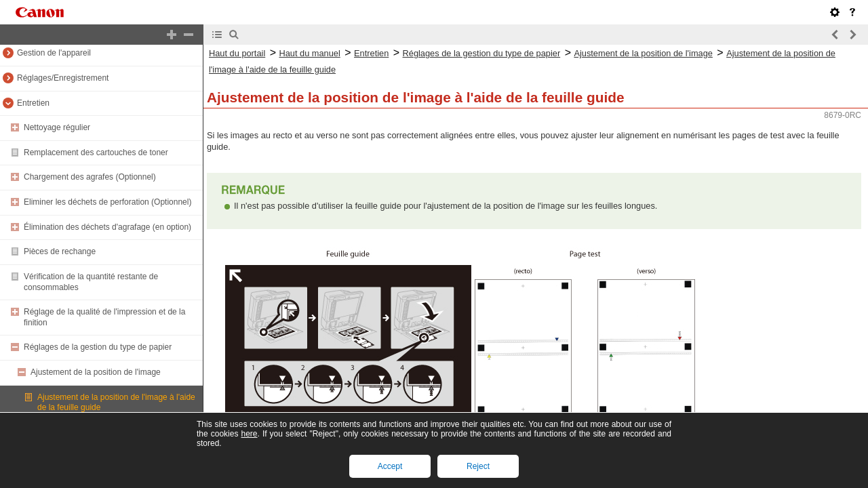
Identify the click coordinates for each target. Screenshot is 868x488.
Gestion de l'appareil (54, 53)
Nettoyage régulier (57, 127)
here (249, 434)
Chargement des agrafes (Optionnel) (90, 177)
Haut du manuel (309, 53)
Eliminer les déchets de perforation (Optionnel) (107, 202)
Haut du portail (237, 53)
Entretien (33, 103)
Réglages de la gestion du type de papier (98, 347)
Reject (478, 466)
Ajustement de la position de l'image (96, 372)
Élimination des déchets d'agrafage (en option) (107, 227)
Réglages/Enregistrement (63, 78)
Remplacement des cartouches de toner (96, 152)
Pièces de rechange (60, 251)
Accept (390, 466)
